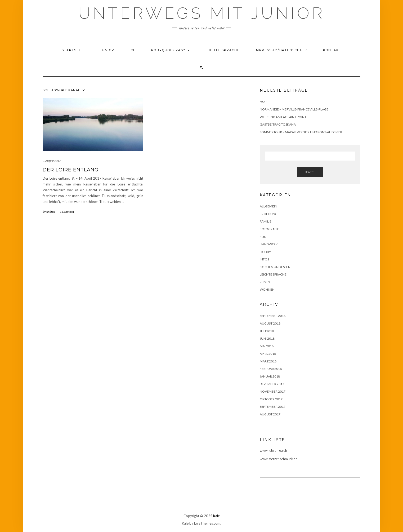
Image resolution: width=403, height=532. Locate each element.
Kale (216, 516)
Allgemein (268, 206)
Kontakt (332, 50)
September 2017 (273, 407)
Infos (264, 259)
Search (310, 172)
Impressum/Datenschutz (281, 50)
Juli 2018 (267, 331)
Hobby (265, 252)
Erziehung (269, 214)
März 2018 (268, 361)
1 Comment (67, 212)
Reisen (265, 282)
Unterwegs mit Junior (202, 13)
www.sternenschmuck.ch (279, 459)
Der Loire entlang (71, 170)
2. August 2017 (52, 161)
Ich (133, 50)
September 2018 (273, 316)
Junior (107, 50)
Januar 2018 (270, 376)
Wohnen (267, 289)
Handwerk (269, 244)
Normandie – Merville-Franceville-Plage (294, 109)
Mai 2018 (267, 346)
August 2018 (270, 323)
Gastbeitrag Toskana (278, 124)
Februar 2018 (271, 369)
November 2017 (273, 391)
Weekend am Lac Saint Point (283, 117)
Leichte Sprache (222, 50)
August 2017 (270, 414)
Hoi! (263, 102)
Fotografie (269, 229)
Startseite (73, 50)
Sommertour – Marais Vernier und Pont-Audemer (301, 132)
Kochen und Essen (275, 267)
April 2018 (268, 354)
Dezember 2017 (272, 384)
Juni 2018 (267, 338)
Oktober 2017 (271, 399)
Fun (263, 237)
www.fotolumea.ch (273, 450)
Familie (266, 221)
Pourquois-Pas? (170, 50)
